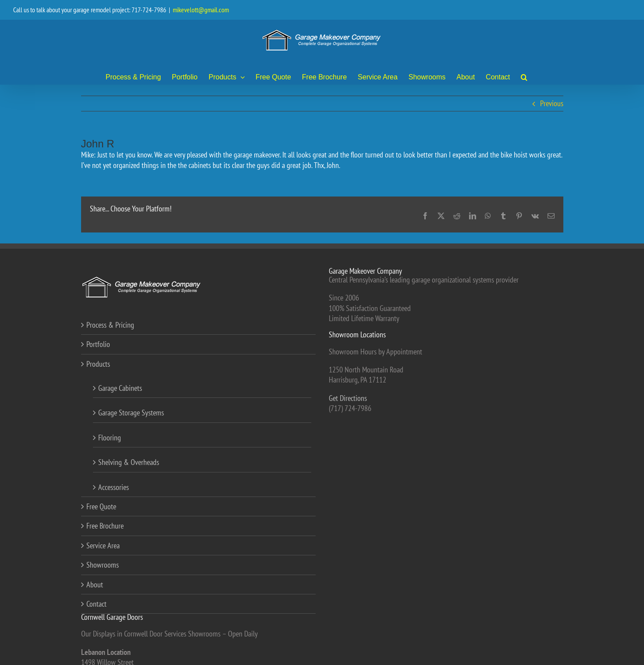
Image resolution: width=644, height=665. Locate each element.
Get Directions (348, 398)
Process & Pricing (110, 325)
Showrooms (103, 565)
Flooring (110, 438)
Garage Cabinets (120, 388)
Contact (96, 604)
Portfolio (98, 344)
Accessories (114, 487)
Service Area (103, 545)
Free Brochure (105, 526)
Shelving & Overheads (129, 462)
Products (98, 364)
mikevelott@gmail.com (201, 10)
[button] (524, 77)
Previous (552, 103)
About (95, 585)
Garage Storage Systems (131, 413)
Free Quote (101, 506)
